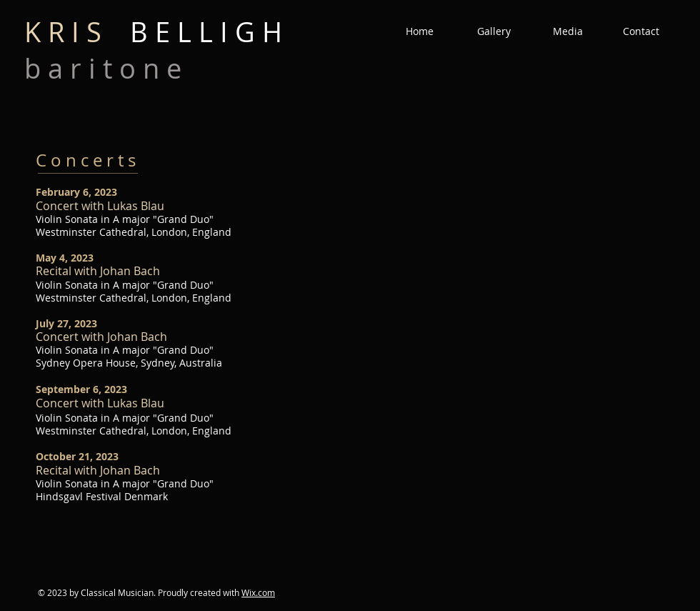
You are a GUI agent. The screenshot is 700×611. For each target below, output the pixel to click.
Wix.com (258, 592)
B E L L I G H (153, 32)
